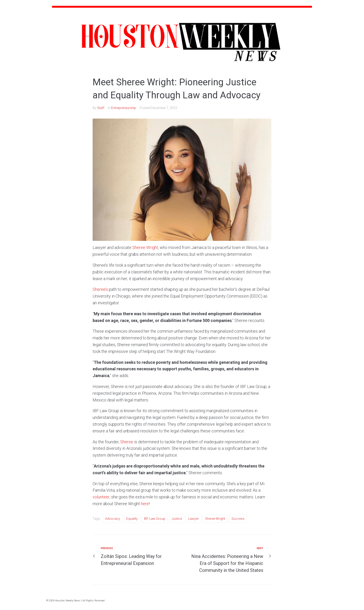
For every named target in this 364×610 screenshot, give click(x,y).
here (145, 504)
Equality (132, 519)
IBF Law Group (155, 519)
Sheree (127, 442)
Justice (177, 519)
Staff (101, 108)
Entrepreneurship (124, 108)
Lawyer (193, 519)
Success (238, 519)
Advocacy (113, 519)
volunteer (101, 497)
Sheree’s (100, 289)
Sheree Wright (145, 247)
